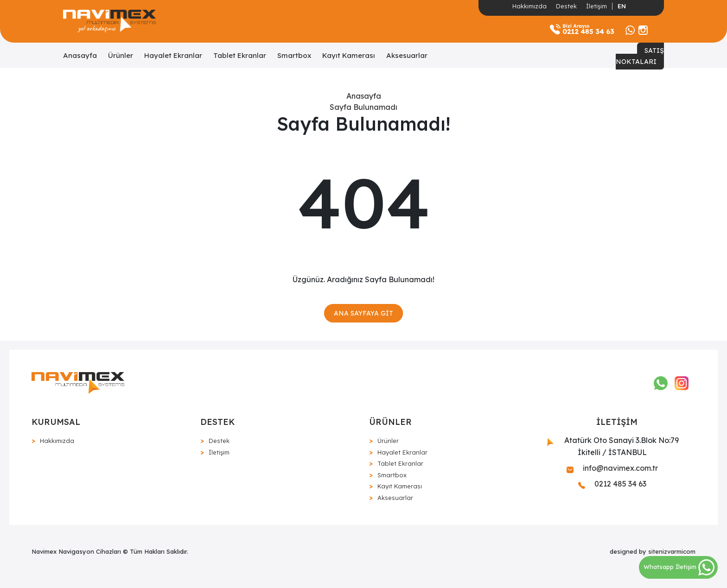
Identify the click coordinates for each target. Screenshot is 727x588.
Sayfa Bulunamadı (363, 107)
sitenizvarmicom (672, 551)
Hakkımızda (529, 6)
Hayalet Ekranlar (173, 55)
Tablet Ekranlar (240, 55)
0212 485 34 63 (612, 484)
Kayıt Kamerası (349, 55)
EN (622, 6)
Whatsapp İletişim (679, 567)
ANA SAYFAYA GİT (363, 313)
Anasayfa (80, 55)
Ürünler (121, 55)
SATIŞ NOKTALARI (640, 56)
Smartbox (294, 55)
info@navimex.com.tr (612, 468)
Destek (566, 6)
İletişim (596, 6)
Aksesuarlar (407, 55)
